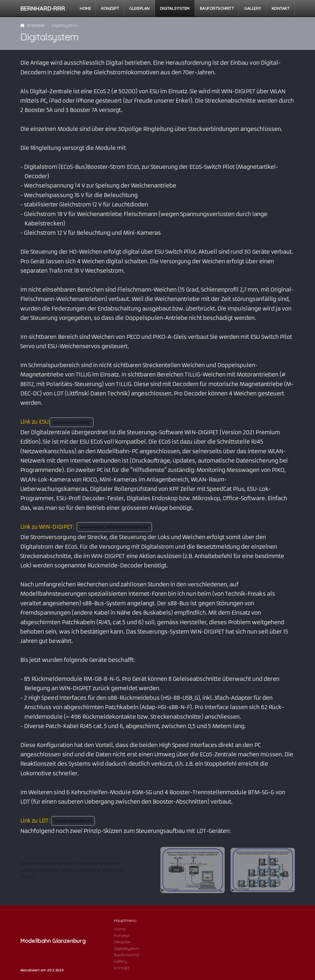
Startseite (36, 25)
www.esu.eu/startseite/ (72, 422)
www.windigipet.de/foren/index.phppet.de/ (114, 527)
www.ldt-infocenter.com (73, 821)
